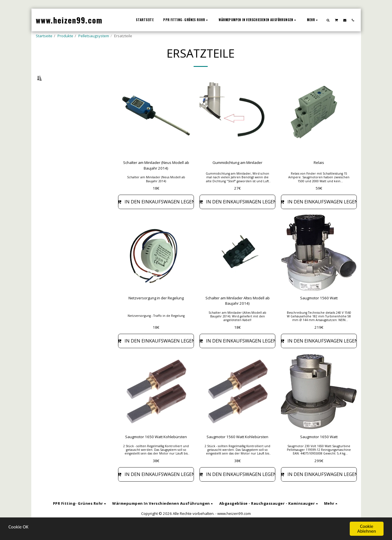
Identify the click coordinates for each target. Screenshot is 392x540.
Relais (319, 177)
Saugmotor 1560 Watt (319, 313)
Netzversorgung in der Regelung (156, 313)
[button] (328, 20)
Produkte (65, 36)
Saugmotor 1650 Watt (319, 452)
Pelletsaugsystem (94, 36)
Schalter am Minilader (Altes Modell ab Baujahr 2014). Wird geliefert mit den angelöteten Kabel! (237, 331)
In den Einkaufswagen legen (156, 217)
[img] (156, 132)
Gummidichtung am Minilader (238, 177)
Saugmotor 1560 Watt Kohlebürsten (238, 452)
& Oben (54, 122)
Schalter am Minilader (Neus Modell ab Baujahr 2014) (156, 180)
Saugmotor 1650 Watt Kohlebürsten (156, 452)
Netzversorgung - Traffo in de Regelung (156, 330)
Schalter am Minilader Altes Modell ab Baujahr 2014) (238, 315)
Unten (52, 107)
